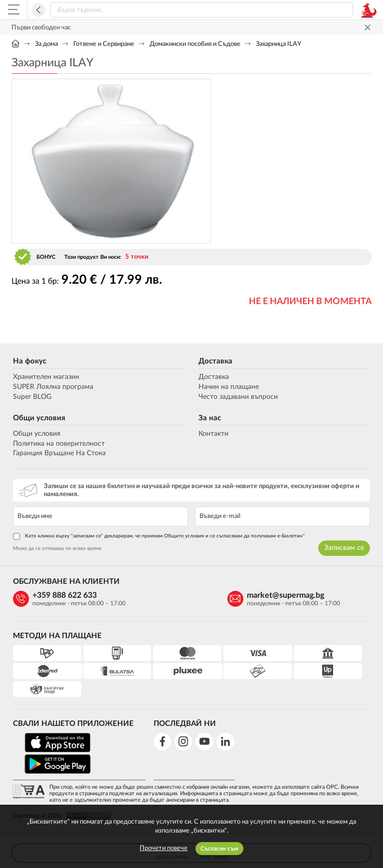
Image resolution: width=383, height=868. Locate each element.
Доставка (215, 361)
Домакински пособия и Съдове (195, 44)
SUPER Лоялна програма (52, 387)
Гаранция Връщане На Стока (58, 453)
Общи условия (38, 418)
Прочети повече (164, 848)
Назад (38, 10)
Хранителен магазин (45, 377)
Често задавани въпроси (238, 397)
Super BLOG (31, 397)
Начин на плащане (229, 387)
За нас (210, 418)
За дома (46, 44)
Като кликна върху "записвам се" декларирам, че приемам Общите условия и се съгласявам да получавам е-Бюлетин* (157, 536)
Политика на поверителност (57, 444)
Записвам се (346, 548)
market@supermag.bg (206, 596)
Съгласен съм (219, 849)
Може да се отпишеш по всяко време (56, 548)
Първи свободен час (41, 28)
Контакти (213, 434)
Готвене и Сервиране (104, 44)
